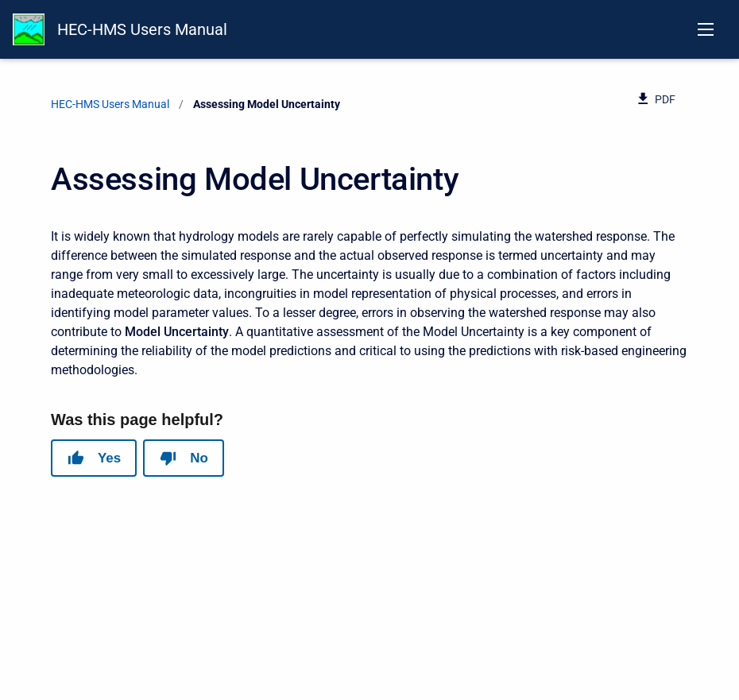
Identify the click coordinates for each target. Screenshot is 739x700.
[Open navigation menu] (706, 29)
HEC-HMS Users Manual (142, 29)
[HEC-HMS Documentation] (29, 29)
